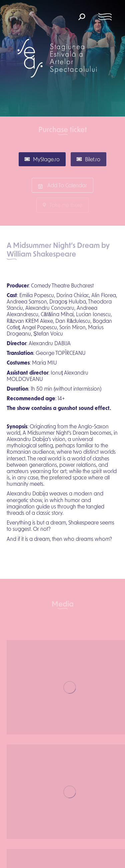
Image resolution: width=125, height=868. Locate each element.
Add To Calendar (62, 185)
